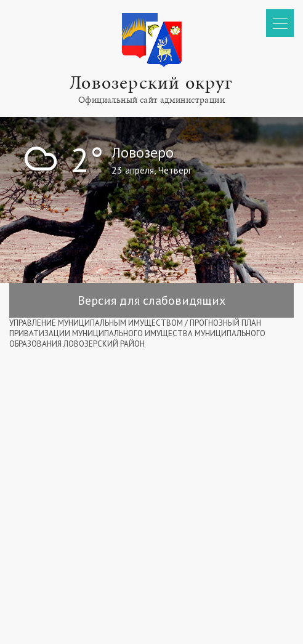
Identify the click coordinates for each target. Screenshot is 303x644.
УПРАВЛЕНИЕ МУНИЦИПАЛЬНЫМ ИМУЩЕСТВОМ (96, 323)
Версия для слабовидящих (151, 300)
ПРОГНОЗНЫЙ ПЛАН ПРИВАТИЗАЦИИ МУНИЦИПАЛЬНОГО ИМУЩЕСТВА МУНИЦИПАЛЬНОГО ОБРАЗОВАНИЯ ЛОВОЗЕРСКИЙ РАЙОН (137, 333)
